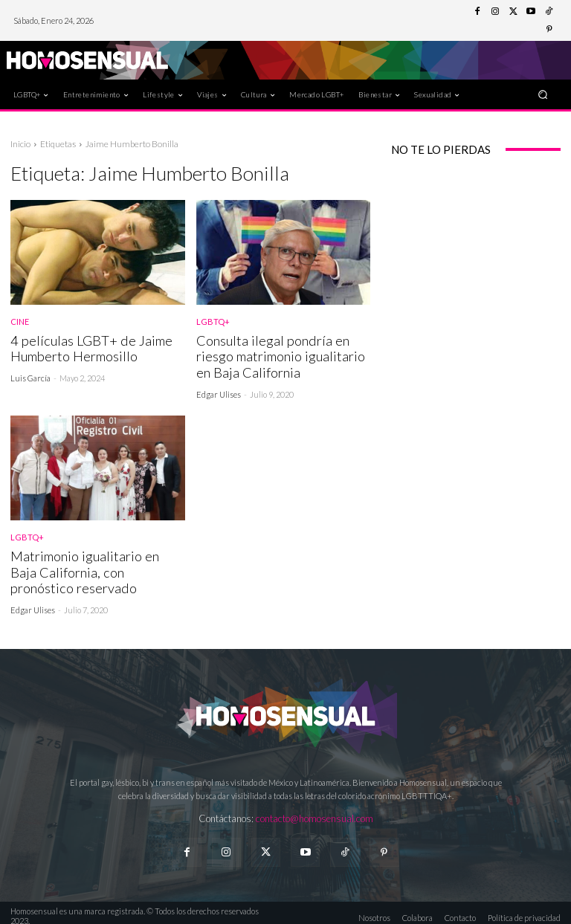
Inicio (20, 144)
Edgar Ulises (219, 391)
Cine (20, 322)
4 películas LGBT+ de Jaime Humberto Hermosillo (85, 348)
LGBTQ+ (213, 322)
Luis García (30, 376)
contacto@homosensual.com (314, 812)
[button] (543, 94)
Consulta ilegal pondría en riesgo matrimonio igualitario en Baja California (277, 355)
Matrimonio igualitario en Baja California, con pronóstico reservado (94, 568)
